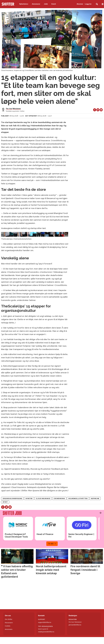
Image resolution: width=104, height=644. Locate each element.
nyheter (29, 498)
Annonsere (36, 4)
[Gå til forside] (8, 4)
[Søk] (97, 4)
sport (5, 502)
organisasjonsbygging (12, 498)
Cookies (8, 626)
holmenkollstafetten (78, 498)
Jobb (46, 4)
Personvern (9, 623)
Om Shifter (9, 619)
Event (54, 4)
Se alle (51, 544)
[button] (100, 513)
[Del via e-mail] (101, 110)
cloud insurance (43, 498)
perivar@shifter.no (75, 625)
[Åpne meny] (103, 4)
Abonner (80, 4)
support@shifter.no (45, 622)
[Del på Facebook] (95, 110)
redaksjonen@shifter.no (46, 632)
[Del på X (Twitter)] (98, 110)
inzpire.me (95, 498)
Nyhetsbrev (24, 4)
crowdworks (59, 498)
